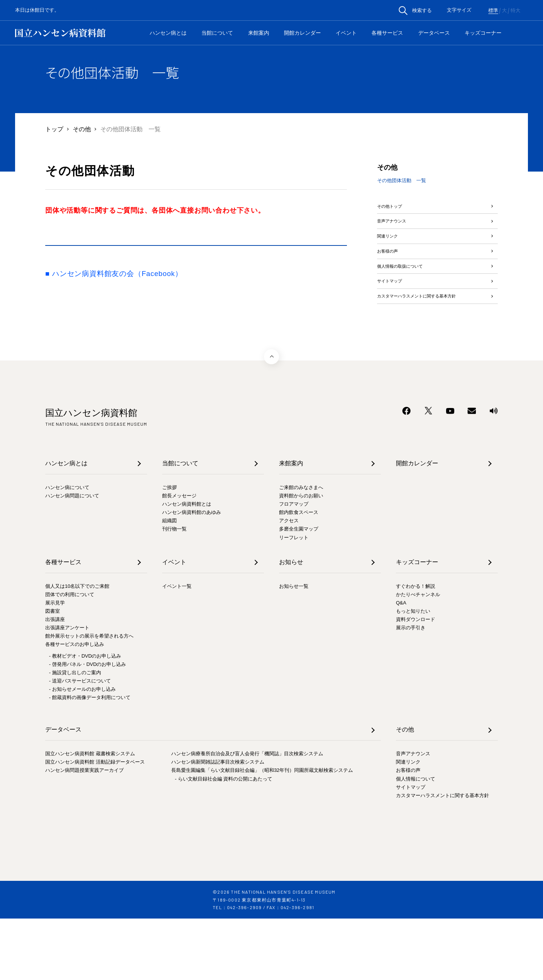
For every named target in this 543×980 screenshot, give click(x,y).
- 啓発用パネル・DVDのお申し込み (87, 725)
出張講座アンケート (67, 689)
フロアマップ (294, 565)
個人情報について (416, 840)
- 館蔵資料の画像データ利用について (90, 759)
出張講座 (55, 681)
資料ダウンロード (416, 681)
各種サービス (387, 33)
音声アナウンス (398, 232)
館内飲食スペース (299, 574)
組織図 (169, 582)
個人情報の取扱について (410, 299)
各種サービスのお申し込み (75, 706)
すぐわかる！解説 (416, 647)
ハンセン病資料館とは (187, 565)
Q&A (401, 664)
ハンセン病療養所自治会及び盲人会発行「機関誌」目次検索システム (247, 815)
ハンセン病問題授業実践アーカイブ (84, 832)
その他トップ (395, 210)
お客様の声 (392, 277)
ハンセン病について (67, 548)
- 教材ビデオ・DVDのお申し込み (85, 717)
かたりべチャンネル (418, 656)
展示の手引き (411, 689)
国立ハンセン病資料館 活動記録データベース (95, 823)
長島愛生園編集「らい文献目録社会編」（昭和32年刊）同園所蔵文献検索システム (262, 832)
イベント (346, 33)
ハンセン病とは (168, 33)
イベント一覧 (177, 647)
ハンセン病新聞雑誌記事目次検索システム (218, 823)
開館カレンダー (302, 33)
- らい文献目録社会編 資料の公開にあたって (224, 840)
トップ (54, 129)
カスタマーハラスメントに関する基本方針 (431, 349)
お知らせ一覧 (294, 647)
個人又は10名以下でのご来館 (77, 647)
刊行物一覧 (174, 590)
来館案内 (259, 33)
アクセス (289, 582)
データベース (434, 33)
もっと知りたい (413, 673)
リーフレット (294, 599)
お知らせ (291, 623)
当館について (217, 33)
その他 (82, 129)
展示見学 (55, 664)
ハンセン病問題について (72, 557)
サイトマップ (395, 321)
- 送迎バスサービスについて (80, 742)
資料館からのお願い (301, 557)
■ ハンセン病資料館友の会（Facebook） (114, 274)
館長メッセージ (179, 557)
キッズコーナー (483, 33)
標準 (493, 11)
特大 (515, 11)
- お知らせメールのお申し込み (82, 750)
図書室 (53, 673)
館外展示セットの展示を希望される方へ (89, 697)
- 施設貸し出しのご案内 (75, 734)
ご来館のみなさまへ (301, 548)
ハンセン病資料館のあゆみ (192, 574)
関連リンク (392, 254)
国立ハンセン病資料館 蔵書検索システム (90, 815)
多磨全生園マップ (299, 590)
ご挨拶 (169, 548)
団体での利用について (70, 656)
